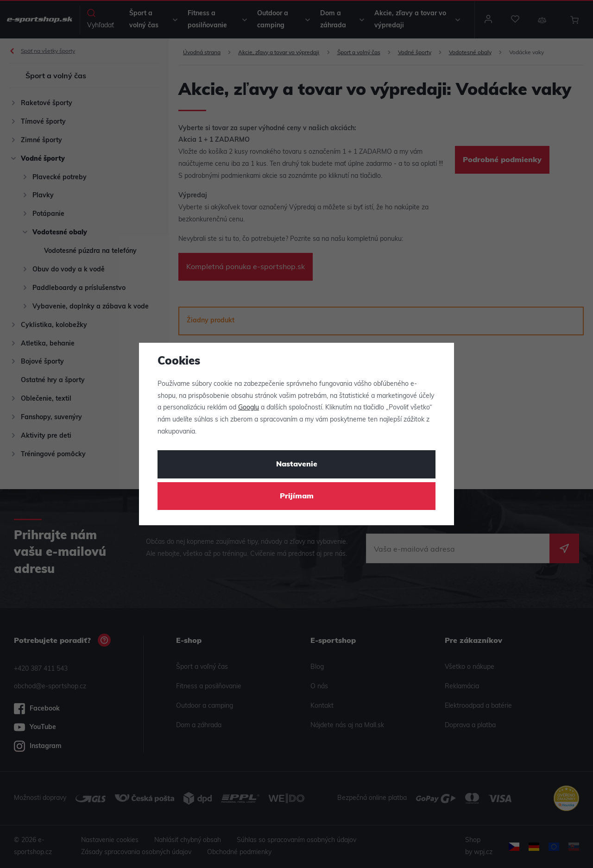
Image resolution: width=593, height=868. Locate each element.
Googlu (249, 408)
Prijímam (297, 497)
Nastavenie (297, 465)
